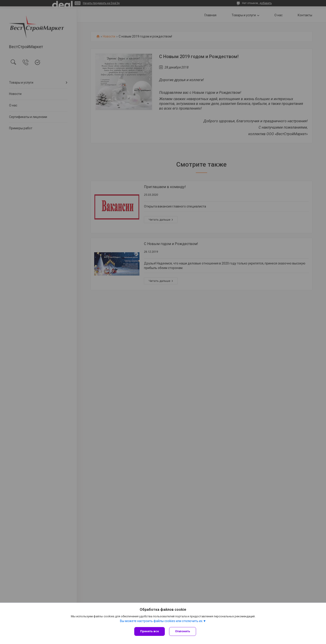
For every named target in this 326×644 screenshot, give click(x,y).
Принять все (150, 631)
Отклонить (183, 631)
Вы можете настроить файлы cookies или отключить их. (162, 621)
